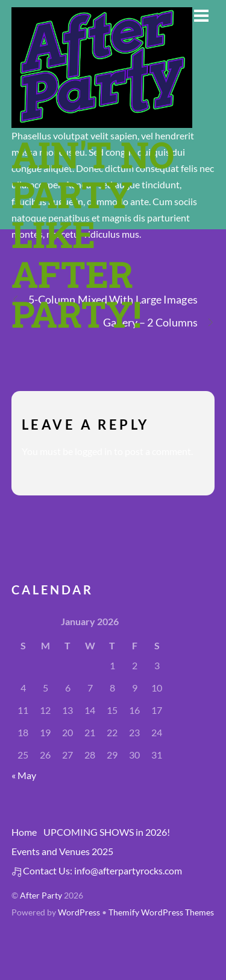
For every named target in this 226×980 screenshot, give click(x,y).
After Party (41, 896)
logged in (93, 451)
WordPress (79, 912)
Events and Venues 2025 (62, 851)
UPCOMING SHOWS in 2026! (107, 832)
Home (24, 832)
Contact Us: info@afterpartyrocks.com (97, 870)
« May (24, 775)
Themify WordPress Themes (161, 912)
